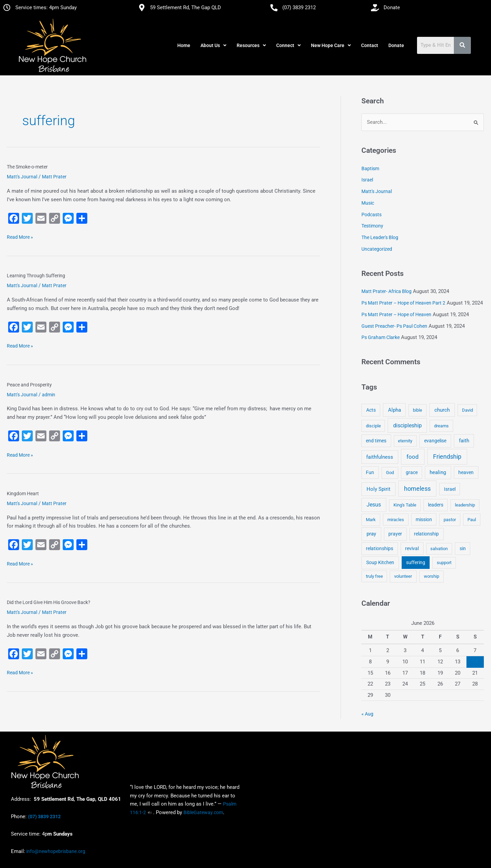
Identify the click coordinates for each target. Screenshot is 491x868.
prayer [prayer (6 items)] (395, 534)
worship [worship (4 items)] (432, 576)
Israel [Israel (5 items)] (450, 489)
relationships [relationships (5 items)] (380, 548)
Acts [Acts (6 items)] (371, 410)
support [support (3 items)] (444, 563)
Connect (288, 45)
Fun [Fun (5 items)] (370, 472)
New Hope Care (331, 45)
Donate (396, 45)
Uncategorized (377, 249)
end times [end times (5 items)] (376, 441)
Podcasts (371, 215)
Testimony (372, 226)
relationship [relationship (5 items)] (426, 534)
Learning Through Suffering (36, 276)
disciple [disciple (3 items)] (373, 426)
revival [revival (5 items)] (412, 548)
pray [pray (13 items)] (371, 534)
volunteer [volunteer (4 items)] (403, 576)
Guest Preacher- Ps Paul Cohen (394, 326)
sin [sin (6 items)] (463, 548)
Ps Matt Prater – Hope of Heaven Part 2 (403, 303)
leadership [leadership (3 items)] (465, 505)
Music (368, 203)
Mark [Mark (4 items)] (371, 520)
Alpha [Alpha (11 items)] (395, 410)
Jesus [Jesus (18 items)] (374, 505)
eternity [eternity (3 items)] (405, 441)
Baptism (370, 168)
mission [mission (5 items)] (424, 519)
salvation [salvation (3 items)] (439, 549)
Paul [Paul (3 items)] (472, 520)
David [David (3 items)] (467, 410)
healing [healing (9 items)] (438, 472)
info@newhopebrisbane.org (55, 851)
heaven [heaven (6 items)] (466, 472)
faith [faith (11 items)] (464, 441)
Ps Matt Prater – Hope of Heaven (396, 314)
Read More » (20, 236)
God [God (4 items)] (390, 473)
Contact (370, 45)
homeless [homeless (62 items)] (417, 489)
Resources (251, 45)
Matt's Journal (22, 177)
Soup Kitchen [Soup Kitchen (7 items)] (380, 562)
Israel (367, 180)
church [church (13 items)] (442, 410)
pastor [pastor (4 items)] (450, 520)
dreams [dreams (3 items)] (441, 426)
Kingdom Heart (23, 494)
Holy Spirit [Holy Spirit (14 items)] (378, 489)
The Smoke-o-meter (27, 167)
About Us (213, 45)
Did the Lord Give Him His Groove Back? (49, 602)
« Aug (367, 714)
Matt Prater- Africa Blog (386, 291)
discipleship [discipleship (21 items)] (407, 425)
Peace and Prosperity (29, 385)
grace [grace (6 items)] (412, 472)
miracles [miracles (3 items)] (396, 520)
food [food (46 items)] (413, 457)
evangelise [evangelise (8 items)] (435, 441)
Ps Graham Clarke (381, 337)
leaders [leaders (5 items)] (436, 505)
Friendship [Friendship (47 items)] (447, 457)
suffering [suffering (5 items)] (416, 562)
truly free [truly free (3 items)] (374, 576)
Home (184, 45)
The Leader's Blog (380, 237)
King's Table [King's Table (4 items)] (405, 505)
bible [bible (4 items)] (418, 410)
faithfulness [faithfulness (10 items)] (380, 457)
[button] (213, 45)
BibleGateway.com (203, 812)
